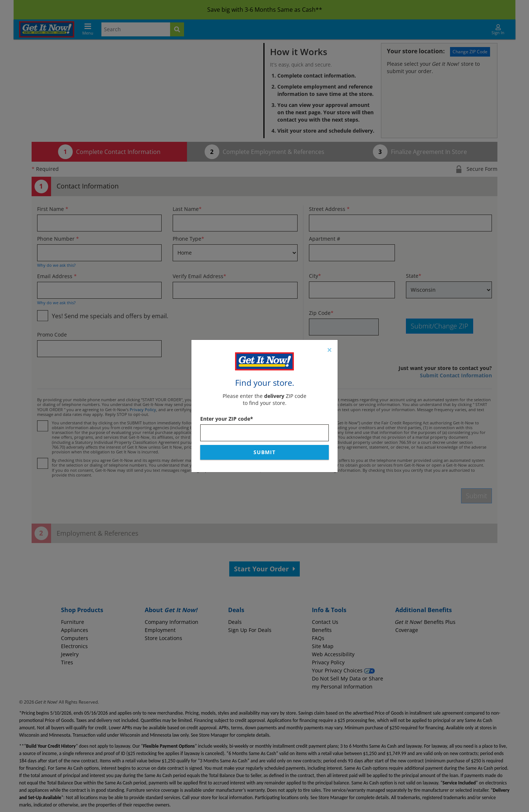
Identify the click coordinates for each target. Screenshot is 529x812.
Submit (264, 452)
